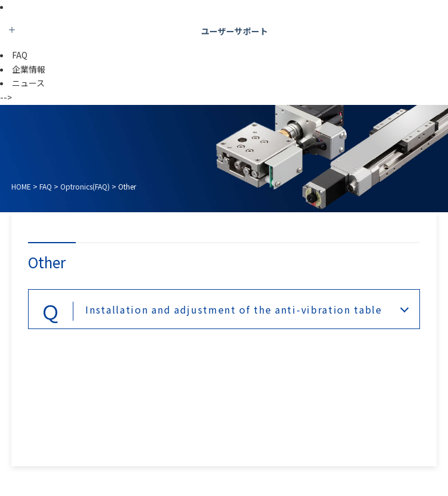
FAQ (20, 55)
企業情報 (29, 69)
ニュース (28, 83)
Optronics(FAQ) (85, 186)
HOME (21, 186)
